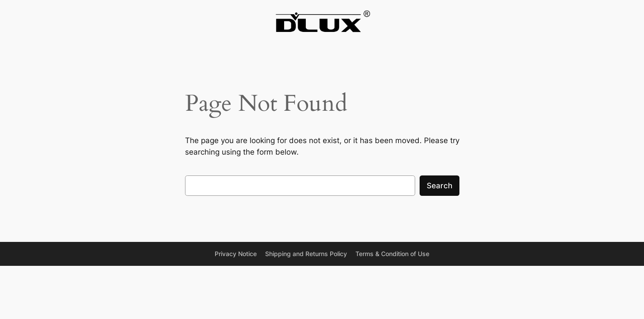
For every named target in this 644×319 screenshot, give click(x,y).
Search (440, 186)
